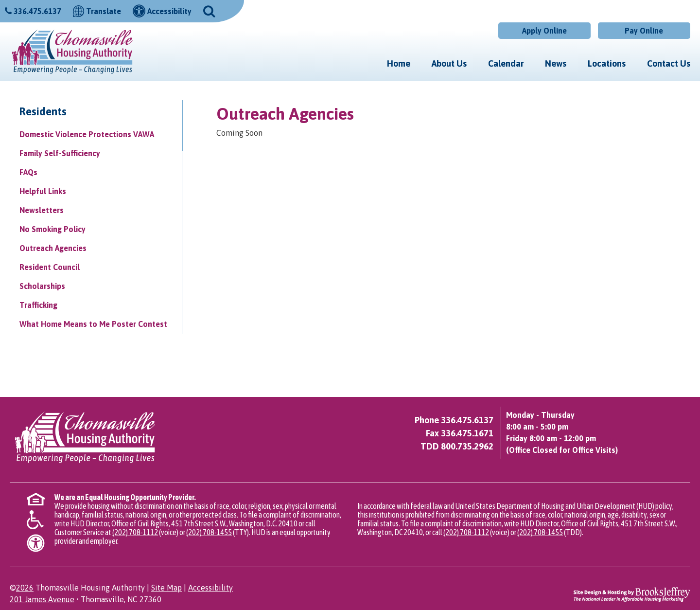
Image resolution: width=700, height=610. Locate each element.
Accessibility (210, 588)
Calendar (506, 63)
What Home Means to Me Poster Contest (93, 324)
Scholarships (42, 286)
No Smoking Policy (52, 229)
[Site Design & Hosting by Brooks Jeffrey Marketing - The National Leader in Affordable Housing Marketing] (632, 593)
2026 (25, 588)
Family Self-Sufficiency (60, 153)
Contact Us (669, 63)
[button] (209, 10)
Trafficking (38, 305)
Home (399, 63)
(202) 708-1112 (135, 532)
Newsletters (42, 210)
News (556, 63)
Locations (607, 63)
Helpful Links (43, 191)
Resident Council (50, 267)
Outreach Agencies (53, 248)
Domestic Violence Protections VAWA (87, 134)
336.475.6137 (37, 11)
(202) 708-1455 (209, 532)
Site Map (166, 588)
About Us (449, 63)
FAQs (28, 172)
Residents (43, 111)
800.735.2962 (467, 446)
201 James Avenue (42, 599)
